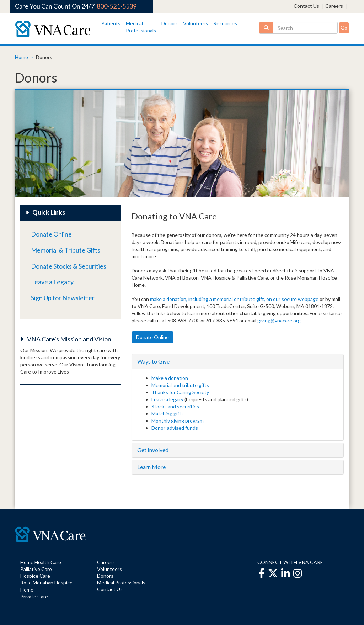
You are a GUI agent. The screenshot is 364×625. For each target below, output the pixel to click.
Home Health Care (41, 562)
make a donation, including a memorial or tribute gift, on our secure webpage (234, 299)
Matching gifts (168, 414)
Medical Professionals (121, 582)
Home (22, 57)
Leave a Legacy (52, 282)
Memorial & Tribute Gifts (66, 250)
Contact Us (306, 6)
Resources (225, 23)
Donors (170, 23)
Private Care (34, 596)
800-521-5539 (117, 6)
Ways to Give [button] (153, 361)
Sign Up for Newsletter (63, 298)
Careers (334, 6)
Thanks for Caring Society (180, 392)
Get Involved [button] (153, 450)
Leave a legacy (167, 399)
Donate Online (51, 234)
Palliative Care (36, 569)
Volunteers (196, 23)
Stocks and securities (175, 406)
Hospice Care (35, 576)
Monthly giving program (178, 421)
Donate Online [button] (152, 337)
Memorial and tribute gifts (181, 385)
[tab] (238, 362)
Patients (111, 23)
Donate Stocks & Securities (69, 266)
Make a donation (170, 378)
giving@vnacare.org (279, 320)
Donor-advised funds (175, 428)
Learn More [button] (151, 467)
